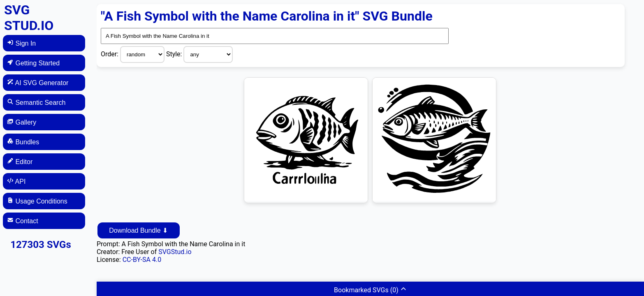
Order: (110, 54)
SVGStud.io (175, 252)
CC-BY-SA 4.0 (142, 260)
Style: (175, 54)
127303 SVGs (41, 245)
